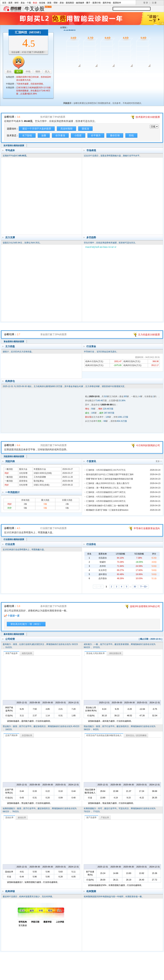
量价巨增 (115, 135)
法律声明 (91, 968)
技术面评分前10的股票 (148, 117)
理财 (56, 3)
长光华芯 (103, 570)
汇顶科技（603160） (29, 32)
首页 (4, 3)
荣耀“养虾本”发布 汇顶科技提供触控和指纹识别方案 (110, 479)
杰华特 (103, 566)
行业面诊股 (123, 72)
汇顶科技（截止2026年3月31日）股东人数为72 (108, 483)
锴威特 (103, 562)
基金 (23, 3)
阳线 (131, 135)
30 (135, 587)
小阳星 (78, 135)
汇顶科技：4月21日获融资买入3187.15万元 (106, 497)
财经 (17, 3)
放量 (44, 135)
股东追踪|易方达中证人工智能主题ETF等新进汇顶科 (110, 474)
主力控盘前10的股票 (149, 335)
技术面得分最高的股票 (14, 146)
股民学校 (107, 3)
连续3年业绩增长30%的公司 (145, 606)
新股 (49, 3)
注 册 (154, 3)
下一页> (144, 587)
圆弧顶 (85, 129)
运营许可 (104, 968)
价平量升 (96, 135)
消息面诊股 (105, 72)
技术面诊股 (70, 72)
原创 (62, 3)
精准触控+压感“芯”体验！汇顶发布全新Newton (107, 510)
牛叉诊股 (38, 9)
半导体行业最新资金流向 (147, 528)
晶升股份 (103, 578)
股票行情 (97, 3)
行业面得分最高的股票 (14, 539)
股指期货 (70, 3)
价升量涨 (60, 135)
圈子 (88, 3)
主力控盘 (10, 346)
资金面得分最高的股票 (14, 342)
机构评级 (10, 891)
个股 (29, 3)
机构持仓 (10, 381)
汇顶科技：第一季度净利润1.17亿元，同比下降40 (109, 488)
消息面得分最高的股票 (14, 456)
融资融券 (80, 3)
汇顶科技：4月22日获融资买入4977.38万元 (106, 492)
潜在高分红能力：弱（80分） (26, 624)
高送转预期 (66, 129)
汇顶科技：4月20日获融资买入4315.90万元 (106, 501)
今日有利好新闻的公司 (148, 445)
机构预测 (91, 891)
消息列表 (10, 461)
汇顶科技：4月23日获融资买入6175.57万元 (106, 470)
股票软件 (117, 3)
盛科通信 (103, 574)
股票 (10, 3)
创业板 (42, 3)
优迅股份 (103, 558)
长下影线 (27, 135)
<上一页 (98, 587)
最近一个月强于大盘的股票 (37, 129)
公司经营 (10, 639)
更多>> (159, 461)
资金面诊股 (88, 72)
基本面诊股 (141, 72)
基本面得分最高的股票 (14, 634)
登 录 (146, 3)
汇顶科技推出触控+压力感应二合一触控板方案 (107, 506)
